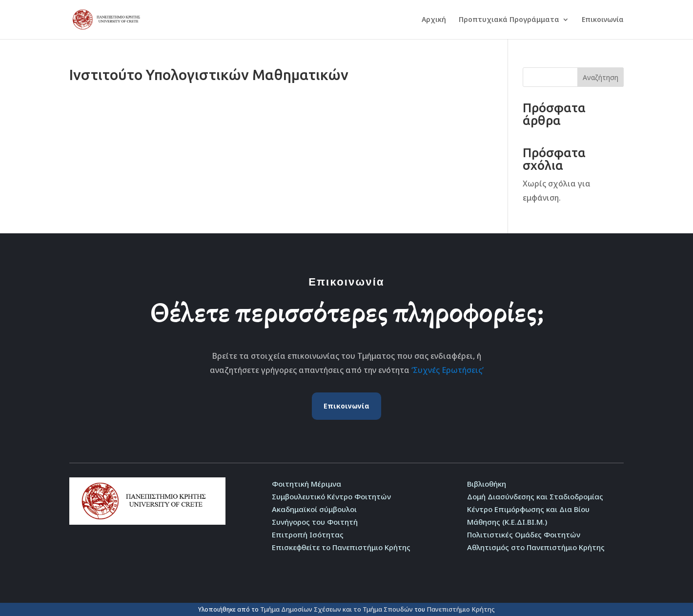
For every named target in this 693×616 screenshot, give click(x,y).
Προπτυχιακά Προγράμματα (509, 20)
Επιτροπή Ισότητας (308, 534)
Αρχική (434, 20)
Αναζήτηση (601, 77)
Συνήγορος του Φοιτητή (315, 522)
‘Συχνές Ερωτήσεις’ (448, 370)
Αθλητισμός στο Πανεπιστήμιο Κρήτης (536, 547)
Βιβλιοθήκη (487, 484)
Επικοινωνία (603, 20)
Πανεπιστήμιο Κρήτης (461, 609)
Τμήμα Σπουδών (388, 609)
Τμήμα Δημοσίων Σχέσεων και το (311, 609)
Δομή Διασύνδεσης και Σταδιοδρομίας (535, 496)
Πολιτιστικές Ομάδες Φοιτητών (524, 534)
